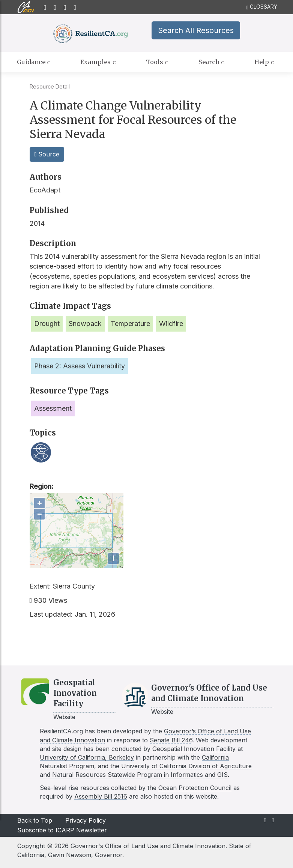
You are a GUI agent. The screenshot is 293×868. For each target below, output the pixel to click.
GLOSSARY (261, 7)
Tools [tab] (157, 62)
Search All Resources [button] (194, 30)
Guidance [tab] (34, 62)
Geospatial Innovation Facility (194, 749)
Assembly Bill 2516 (101, 796)
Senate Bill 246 (171, 740)
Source (47, 154)
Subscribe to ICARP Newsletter (62, 830)
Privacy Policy (86, 820)
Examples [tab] (98, 62)
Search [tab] (212, 62)
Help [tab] (264, 62)
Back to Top (35, 820)
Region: (41, 486)
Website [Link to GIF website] (64, 717)
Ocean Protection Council (195, 788)
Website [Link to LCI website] (162, 712)
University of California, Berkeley (87, 757)
